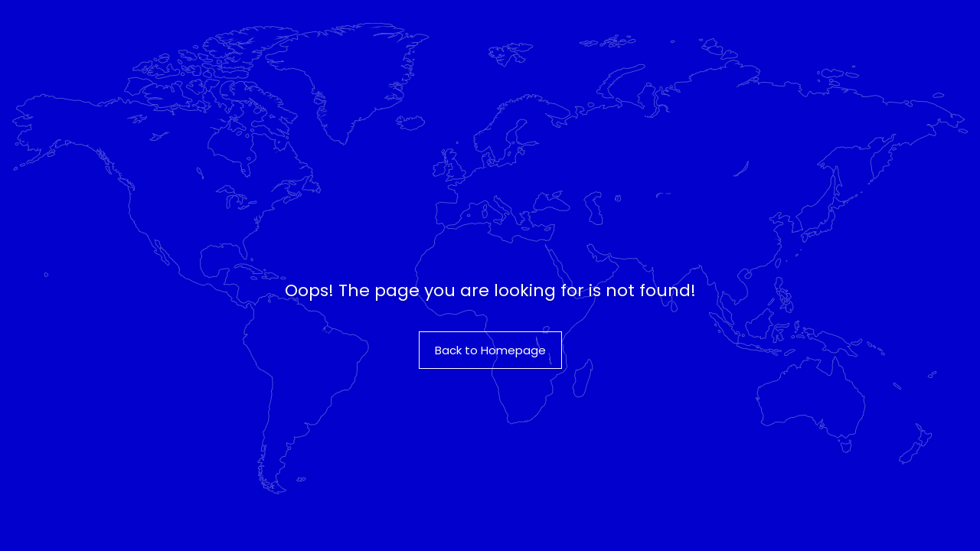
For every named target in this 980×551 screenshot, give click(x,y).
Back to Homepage (490, 350)
